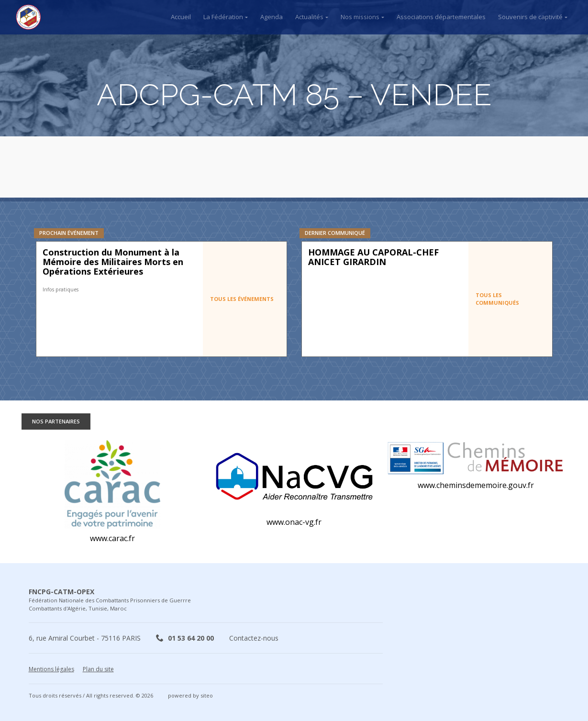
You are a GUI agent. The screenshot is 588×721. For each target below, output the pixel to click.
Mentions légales (51, 669)
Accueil (181, 17)
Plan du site (98, 669)
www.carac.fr (112, 538)
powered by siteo (190, 695)
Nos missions (360, 17)
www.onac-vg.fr (294, 522)
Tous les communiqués (497, 299)
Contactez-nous (254, 638)
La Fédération (223, 17)
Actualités (309, 17)
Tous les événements (242, 299)
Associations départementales (441, 17)
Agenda (272, 17)
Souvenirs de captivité (530, 17)
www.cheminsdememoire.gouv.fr (476, 485)
